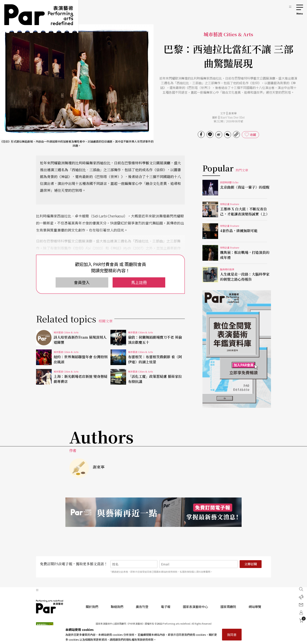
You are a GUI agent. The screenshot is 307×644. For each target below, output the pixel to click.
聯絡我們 (117, 607)
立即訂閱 (251, 564)
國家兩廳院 (228, 607)
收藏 (253, 135)
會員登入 (82, 282)
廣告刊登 (142, 607)
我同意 (232, 635)
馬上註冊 (139, 282)
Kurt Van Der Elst (233, 117)
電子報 (166, 607)
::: (290, 6)
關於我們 (92, 607)
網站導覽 (255, 607)
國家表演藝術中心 (195, 607)
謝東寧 (233, 113)
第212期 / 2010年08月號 (228, 121)
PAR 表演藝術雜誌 (50, 607)
